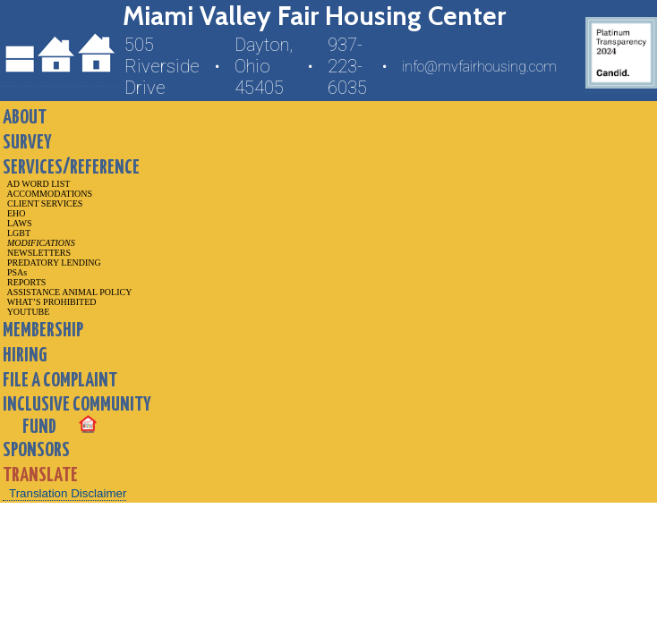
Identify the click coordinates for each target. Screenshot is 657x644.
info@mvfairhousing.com (479, 67)
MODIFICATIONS (39, 243)
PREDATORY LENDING (52, 263)
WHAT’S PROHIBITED (50, 302)
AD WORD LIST (36, 184)
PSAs (15, 272)
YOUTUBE (26, 312)
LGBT (17, 233)
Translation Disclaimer (68, 493)
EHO (14, 213)
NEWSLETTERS (37, 253)
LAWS (17, 223)
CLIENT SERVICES (43, 203)
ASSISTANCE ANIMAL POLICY (67, 292)
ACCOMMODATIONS (47, 194)
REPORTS (24, 282)
